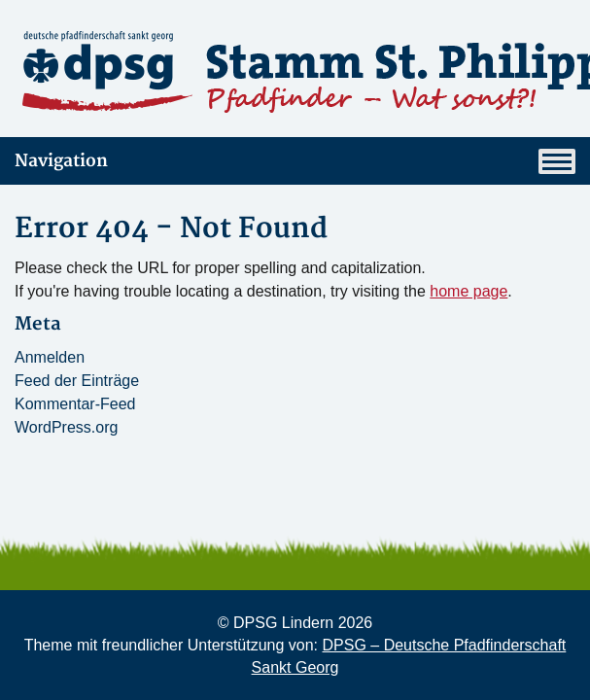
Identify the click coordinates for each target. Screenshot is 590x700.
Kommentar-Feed (75, 404)
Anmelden (50, 357)
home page (469, 291)
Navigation (295, 161)
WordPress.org (66, 427)
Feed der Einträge (77, 381)
